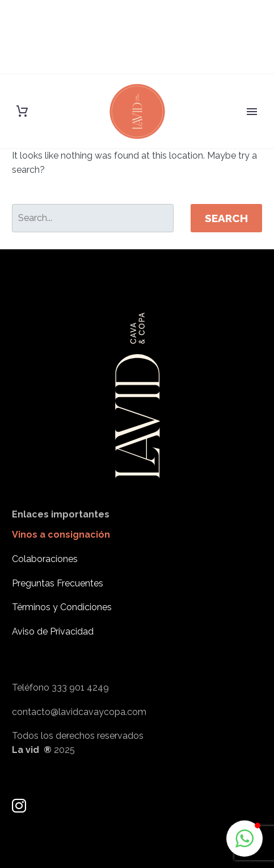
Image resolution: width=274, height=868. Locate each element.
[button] (245, 839)
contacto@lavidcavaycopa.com (79, 727)
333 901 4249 (80, 703)
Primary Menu (252, 112)
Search (226, 218)
